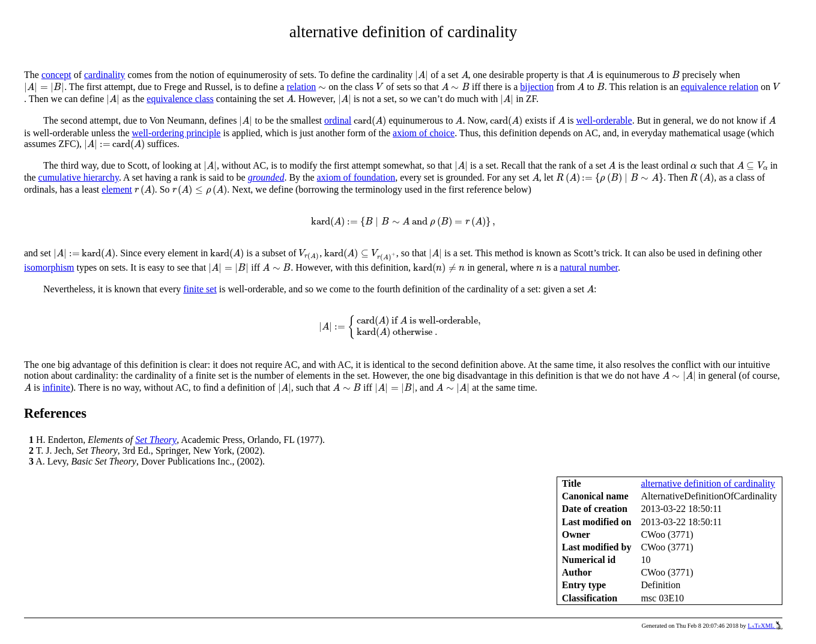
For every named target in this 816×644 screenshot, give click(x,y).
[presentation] (422, 76)
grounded (266, 177)
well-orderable (604, 120)
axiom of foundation (356, 177)
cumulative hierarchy (79, 177)
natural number (589, 267)
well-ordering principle (177, 133)
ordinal (338, 120)
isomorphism (49, 267)
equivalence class (180, 99)
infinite (56, 387)
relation (301, 87)
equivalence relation (720, 87)
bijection (537, 87)
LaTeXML (765, 626)
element (117, 189)
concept (56, 75)
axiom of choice (424, 133)
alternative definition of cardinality (708, 483)
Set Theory (156, 440)
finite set (200, 289)
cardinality (104, 75)
